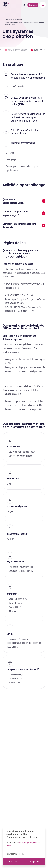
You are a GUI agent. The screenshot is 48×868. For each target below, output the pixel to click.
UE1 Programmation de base (20, 456)
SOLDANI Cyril (15, 683)
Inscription (33, 5)
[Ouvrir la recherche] (24, 5)
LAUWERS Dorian (16, 679)
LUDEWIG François (16, 674)
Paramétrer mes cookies (24, 854)
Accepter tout (35, 862)
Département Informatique (24, 121)
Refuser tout (13, 862)
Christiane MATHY (26, 571)
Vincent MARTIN (26, 567)
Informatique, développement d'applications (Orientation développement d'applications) (24, 643)
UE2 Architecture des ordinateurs (22, 452)
